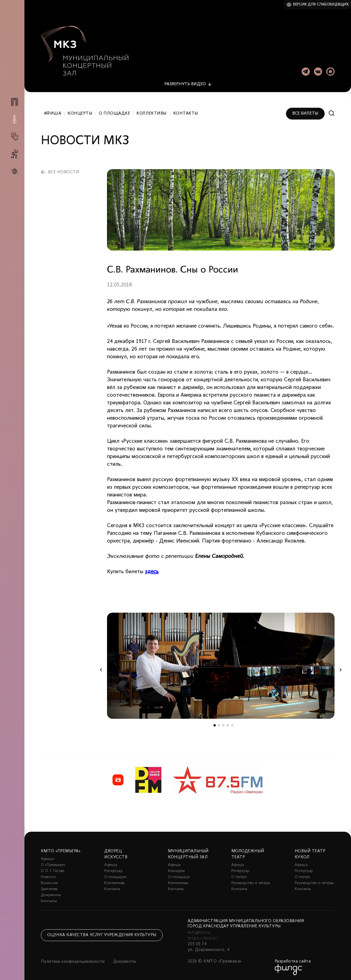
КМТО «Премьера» (61, 850)
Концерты (80, 112)
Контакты (186, 112)
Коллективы (152, 112)
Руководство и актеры (251, 881)
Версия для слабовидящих (321, 5)
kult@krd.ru (199, 931)
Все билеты (305, 112)
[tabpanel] (221, 664)
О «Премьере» (53, 863)
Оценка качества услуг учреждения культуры (102, 934)
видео (185, 83)
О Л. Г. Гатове (53, 869)
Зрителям (49, 887)
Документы (51, 894)
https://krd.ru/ (203, 937)
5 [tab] (232, 724)
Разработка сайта (293, 960)
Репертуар (113, 869)
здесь (152, 570)
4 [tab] (228, 724)
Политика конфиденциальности (73, 960)
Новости (48, 875)
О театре (239, 875)
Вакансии (49, 881)
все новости (64, 171)
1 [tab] (215, 724)
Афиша (53, 112)
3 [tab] (223, 724)
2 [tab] (219, 724)
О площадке (114, 112)
